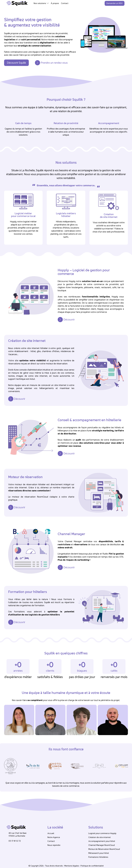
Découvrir (69, 320)
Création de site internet (100, 837)
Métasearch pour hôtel (99, 853)
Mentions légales (72, 866)
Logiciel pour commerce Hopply (102, 833)
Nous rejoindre (54, 845)
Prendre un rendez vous (54, 63)
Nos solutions (40, 3)
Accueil (51, 833)
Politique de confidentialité (92, 866)
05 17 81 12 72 (15, 841)
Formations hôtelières (98, 857)
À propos (55, 3)
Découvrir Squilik (16, 63)
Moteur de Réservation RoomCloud (104, 849)
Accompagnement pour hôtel (102, 841)
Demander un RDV (115, 3)
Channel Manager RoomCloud (102, 845)
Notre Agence (54, 837)
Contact (65, 3)
